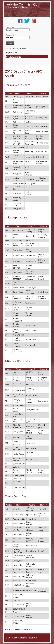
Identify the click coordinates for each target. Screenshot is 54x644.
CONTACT (28, 630)
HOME (8, 630)
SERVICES (19, 630)
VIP (13, 630)
